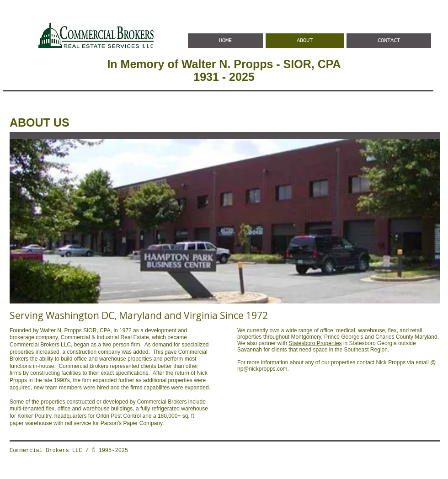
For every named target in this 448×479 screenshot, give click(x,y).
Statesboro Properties (315, 343)
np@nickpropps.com (262, 369)
